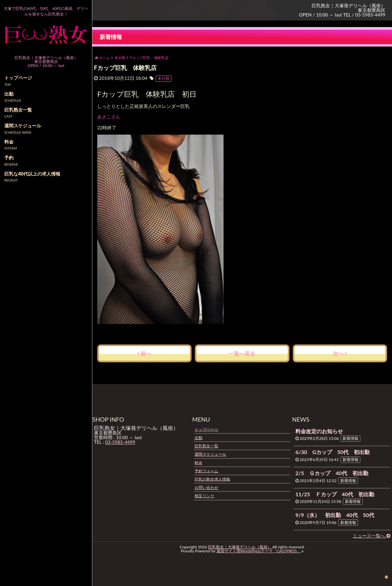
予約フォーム (206, 471)
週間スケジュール (210, 454)
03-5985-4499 (120, 442)
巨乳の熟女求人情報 (212, 479)
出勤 (198, 438)
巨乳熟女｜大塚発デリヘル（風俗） (240, 547)
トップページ (206, 429)
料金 (198, 462)
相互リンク (204, 496)
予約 (9, 158)
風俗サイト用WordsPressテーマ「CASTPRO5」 (259, 551)
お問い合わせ (206, 488)
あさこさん (109, 117)
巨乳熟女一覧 (206, 446)
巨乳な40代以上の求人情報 (32, 174)
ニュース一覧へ (372, 536)
